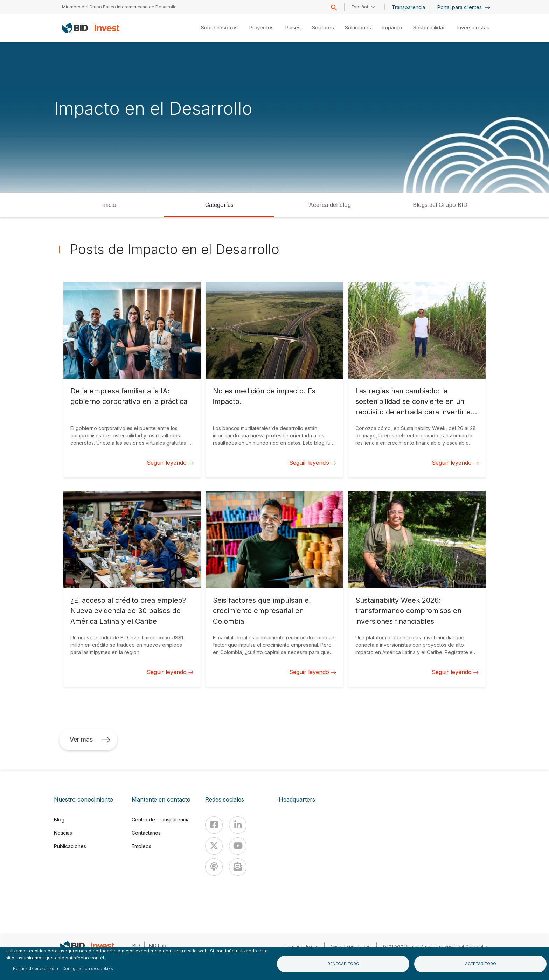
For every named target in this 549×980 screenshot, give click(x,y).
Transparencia (408, 7)
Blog (59, 820)
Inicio (109, 205)
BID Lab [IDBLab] (158, 946)
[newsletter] (238, 867)
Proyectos (261, 27)
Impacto (392, 27)
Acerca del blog (330, 205)
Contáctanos (146, 833)
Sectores (323, 27)
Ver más (90, 739)
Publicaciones (70, 846)
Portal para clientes (464, 7)
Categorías (219, 205)
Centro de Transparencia (161, 820)
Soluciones (358, 27)
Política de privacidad (34, 968)
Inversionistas (473, 27)
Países (293, 27)
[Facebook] (214, 825)
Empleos (141, 846)
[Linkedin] (238, 825)
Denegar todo (343, 964)
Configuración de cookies (88, 968)
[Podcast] (214, 867)
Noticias (63, 833)
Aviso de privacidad (350, 947)
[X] (214, 846)
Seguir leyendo (170, 463)
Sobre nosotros (219, 27)
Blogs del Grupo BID (440, 205)
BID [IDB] (136, 946)
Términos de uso (301, 947)
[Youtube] (238, 846)
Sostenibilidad (430, 27)
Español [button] (360, 7)
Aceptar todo (481, 964)
